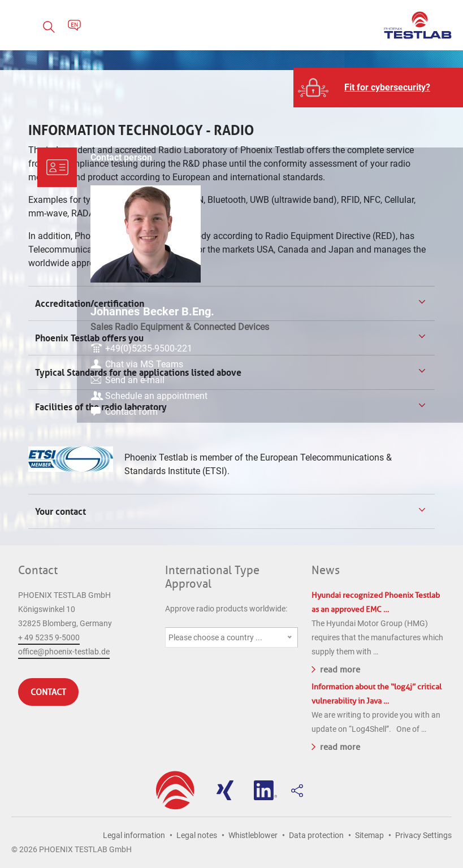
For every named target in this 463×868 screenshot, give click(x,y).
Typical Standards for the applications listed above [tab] (137, 372)
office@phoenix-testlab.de (64, 652)
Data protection (316, 835)
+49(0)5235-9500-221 (403, 347)
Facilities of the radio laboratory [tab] (100, 407)
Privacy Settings (423, 835)
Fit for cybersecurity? (387, 87)
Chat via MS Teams (398, 363)
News (326, 570)
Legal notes (197, 835)
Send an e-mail (389, 379)
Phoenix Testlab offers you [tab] (88, 338)
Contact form (385, 424)
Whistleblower (253, 835)
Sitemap (369, 835)
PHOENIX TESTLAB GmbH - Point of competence (418, 25)
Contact (38, 570)
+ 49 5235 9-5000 (49, 637)
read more (336, 669)
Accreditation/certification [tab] (88, 303)
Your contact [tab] (62, 511)
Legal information (134, 835)
